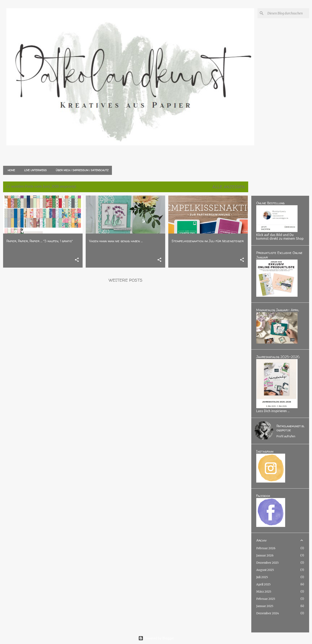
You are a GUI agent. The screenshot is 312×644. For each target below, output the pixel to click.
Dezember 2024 (268, 613)
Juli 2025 (262, 577)
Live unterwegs (34, 170)
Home (10, 170)
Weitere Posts (126, 280)
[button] (77, 260)
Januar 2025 (265, 606)
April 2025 (263, 584)
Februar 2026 (266, 548)
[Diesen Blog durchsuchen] (287, 13)
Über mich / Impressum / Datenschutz (81, 170)
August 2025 (265, 570)
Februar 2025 (266, 599)
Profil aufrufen (286, 436)
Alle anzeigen (229, 187)
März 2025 (264, 592)
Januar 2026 (265, 555)
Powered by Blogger (156, 638)
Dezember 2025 (268, 563)
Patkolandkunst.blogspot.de (291, 428)
